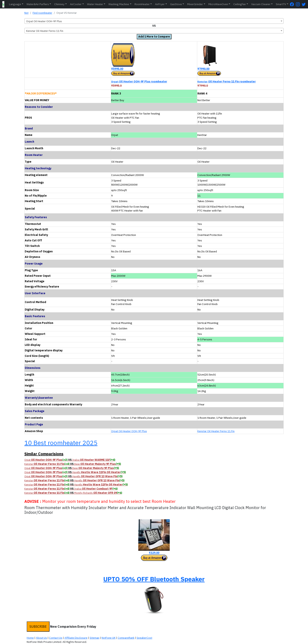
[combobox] (154, 21)
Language (15, 4)
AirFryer (160, 4)
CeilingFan (240, 4)
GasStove (176, 4)
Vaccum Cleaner (261, 4)
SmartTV (281, 4)
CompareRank (126, 638)
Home (30, 638)
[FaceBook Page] (293, 4)
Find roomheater (42, 13)
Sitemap (94, 638)
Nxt (26, 13)
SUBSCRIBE (38, 627)
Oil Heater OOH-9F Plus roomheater (139, 82)
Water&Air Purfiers (38, 4)
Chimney (59, 4)
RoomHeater (142, 4)
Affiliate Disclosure (76, 638)
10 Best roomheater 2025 (61, 443)
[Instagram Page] (299, 4)
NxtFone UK (109, 638)
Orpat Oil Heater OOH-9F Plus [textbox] (44, 21)
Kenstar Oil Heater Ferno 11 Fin (216, 431)
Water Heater (95, 4)
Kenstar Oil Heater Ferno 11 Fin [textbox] (45, 31)
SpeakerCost (144, 638)
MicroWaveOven (218, 4)
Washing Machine (119, 4)
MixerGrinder (195, 4)
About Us (41, 638)
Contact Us (56, 638)
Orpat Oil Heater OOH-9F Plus (129, 431)
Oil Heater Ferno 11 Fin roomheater (227, 82)
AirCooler (76, 4)
